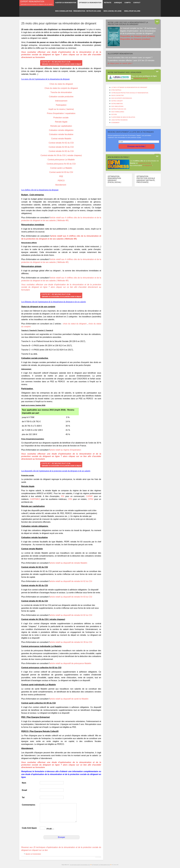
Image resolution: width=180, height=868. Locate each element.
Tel (23, 797)
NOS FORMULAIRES (118, 112)
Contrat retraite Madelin (61, 139)
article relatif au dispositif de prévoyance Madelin (70, 663)
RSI (63, 496)
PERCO (61, 181)
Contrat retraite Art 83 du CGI (61, 147)
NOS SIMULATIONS (117, 106)
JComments (98, 857)
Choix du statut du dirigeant (61, 84)
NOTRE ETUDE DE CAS (119, 109)
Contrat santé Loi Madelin (61, 168)
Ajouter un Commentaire (33, 854)
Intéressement (61, 101)
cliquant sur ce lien (145, 163)
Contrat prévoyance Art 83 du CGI (61, 164)
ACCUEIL (114, 114)
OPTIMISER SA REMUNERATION (101, 865)
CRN (70, 499)
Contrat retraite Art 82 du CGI (61, 151)
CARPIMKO (35, 499)
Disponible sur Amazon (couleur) (135, 39)
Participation (61, 105)
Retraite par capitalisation (61, 126)
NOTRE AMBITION (117, 104)
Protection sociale (61, 118)
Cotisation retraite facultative (61, 134)
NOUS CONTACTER (117, 95)
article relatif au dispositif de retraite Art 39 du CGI (71, 642)
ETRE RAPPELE (116, 90)
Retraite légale (61, 122)
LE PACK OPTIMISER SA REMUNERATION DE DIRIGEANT (129, 87)
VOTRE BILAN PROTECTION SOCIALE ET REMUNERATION (130, 93)
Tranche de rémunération (61, 92)
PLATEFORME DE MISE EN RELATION (123, 117)
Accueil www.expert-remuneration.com (80, 865)
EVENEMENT (115, 123)
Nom (24, 783)
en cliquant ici (147, 165)
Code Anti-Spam (29, 828)
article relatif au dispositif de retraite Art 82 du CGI (71, 615)
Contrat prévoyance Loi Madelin (61, 160)
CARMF (89, 496)
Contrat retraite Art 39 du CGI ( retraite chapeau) (61, 155)
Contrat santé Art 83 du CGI (61, 172)
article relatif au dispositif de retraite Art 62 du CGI (71, 581)
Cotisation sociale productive (61, 97)
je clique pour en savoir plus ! (120, 63)
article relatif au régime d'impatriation (65, 450)
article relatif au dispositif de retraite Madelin (68, 563)
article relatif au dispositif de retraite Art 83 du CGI (71, 597)
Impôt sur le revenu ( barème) (61, 109)
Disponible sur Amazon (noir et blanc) (137, 36)
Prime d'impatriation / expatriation (61, 113)
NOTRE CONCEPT (117, 101)
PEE (61, 176)
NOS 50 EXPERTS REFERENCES (122, 98)
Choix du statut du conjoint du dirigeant (61, 88)
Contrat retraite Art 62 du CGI (61, 143)
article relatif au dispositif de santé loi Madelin (69, 699)
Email (24, 790)
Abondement (61, 185)
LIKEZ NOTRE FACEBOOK (119, 120)
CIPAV (91, 499)
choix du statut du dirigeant (75, 324)
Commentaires (29, 805)
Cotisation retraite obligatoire (61, 130)
